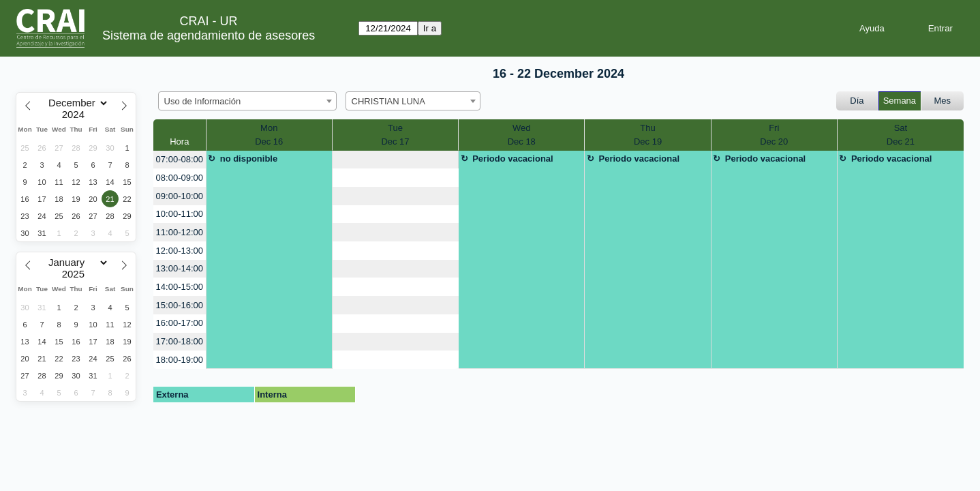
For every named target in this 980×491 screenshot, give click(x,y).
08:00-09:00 (180, 178)
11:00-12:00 (180, 232)
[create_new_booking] (395, 160)
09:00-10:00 (180, 196)
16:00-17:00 (180, 323)
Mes (943, 101)
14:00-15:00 (180, 287)
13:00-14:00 (180, 268)
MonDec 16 (269, 135)
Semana (900, 101)
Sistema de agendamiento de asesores (209, 35)
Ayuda (872, 28)
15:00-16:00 (180, 305)
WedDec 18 (522, 135)
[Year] (76, 115)
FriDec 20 (774, 135)
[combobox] (247, 101)
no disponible (249, 159)
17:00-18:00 (180, 341)
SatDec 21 (901, 135)
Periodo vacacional (513, 159)
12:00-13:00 (180, 251)
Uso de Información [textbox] (203, 101)
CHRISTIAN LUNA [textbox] (388, 101)
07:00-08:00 (180, 159)
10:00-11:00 (180, 214)
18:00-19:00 (180, 360)
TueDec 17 (395, 135)
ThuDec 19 (648, 135)
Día (857, 101)
